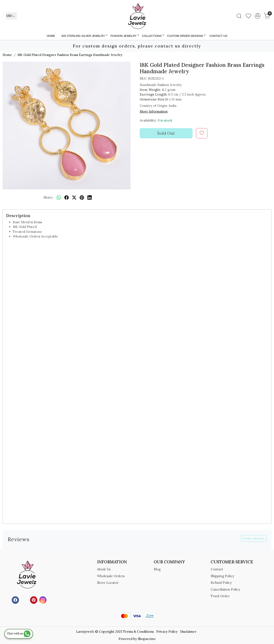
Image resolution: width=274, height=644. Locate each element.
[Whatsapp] (59, 198)
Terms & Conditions (138, 632)
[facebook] (67, 198)
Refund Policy (221, 583)
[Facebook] (16, 600)
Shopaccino (147, 639)
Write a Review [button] (254, 538)
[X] (25, 600)
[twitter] (74, 198)
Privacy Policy (167, 632)
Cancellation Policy (225, 589)
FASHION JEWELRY (125, 36)
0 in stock (165, 120)
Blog (157, 569)
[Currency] (11, 16)
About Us (104, 569)
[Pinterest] (34, 600)
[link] (239, 16)
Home (51, 36)
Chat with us (19, 633)
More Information (154, 111)
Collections (153, 36)
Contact (217, 569)
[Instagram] (43, 600)
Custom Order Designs (186, 36)
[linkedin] (90, 198)
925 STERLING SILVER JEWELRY (84, 36)
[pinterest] (82, 198)
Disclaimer (188, 632)
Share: (48, 197)
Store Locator (108, 583)
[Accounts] (258, 16)
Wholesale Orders (111, 576)
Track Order (220, 596)
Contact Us (218, 36)
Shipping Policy (222, 576)
